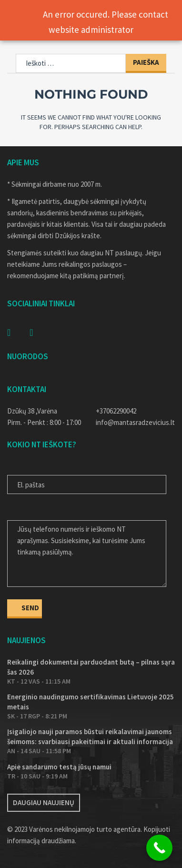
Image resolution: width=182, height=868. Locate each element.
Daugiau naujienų (44, 802)
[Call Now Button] (159, 848)
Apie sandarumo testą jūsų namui (59, 767)
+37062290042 (116, 411)
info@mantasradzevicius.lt (135, 422)
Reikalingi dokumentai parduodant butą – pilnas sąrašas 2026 (91, 667)
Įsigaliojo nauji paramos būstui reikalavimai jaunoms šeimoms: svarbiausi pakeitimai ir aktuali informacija (90, 737)
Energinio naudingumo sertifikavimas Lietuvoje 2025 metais (91, 702)
